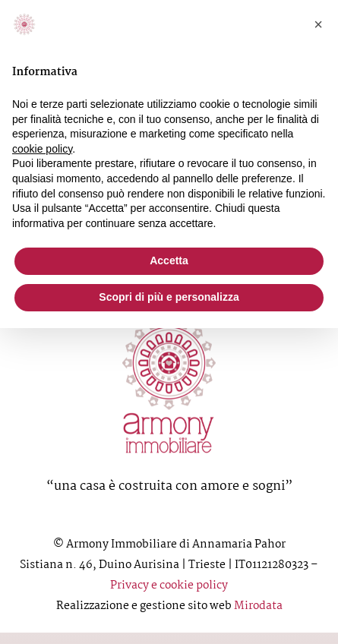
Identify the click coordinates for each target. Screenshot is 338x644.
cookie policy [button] (42, 149)
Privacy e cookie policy (169, 586)
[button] (318, 24)
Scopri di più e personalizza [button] (169, 297)
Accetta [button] (169, 260)
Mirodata (258, 606)
